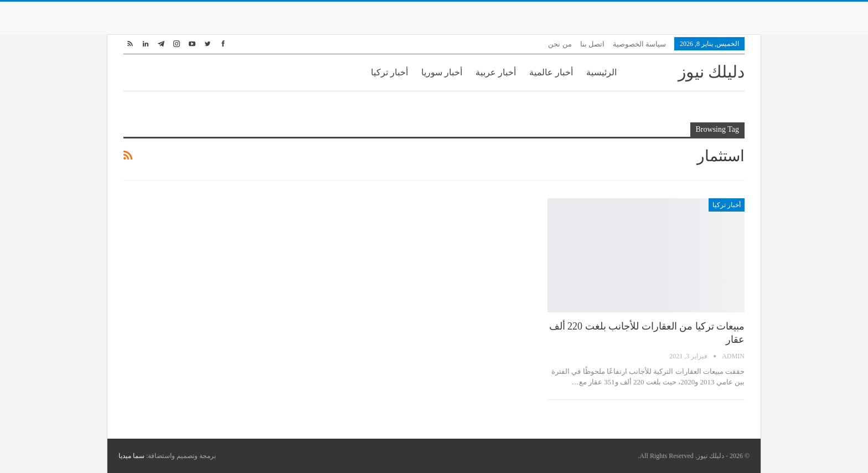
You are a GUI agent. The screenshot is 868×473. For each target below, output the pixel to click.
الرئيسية (601, 72)
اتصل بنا (592, 44)
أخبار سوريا (442, 72)
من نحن (560, 44)
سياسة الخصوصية (639, 44)
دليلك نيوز (712, 72)
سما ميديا (131, 456)
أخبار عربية (496, 72)
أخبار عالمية (551, 72)
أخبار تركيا (389, 72)
